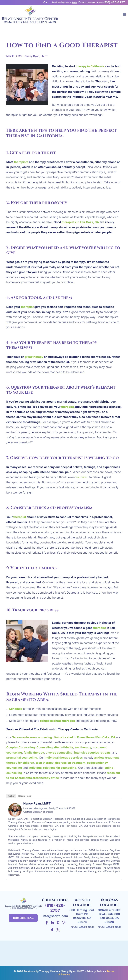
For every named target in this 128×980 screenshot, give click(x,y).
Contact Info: (55, 900)
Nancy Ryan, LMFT (37, 803)
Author (11, 796)
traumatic (82, 477)
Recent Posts (25, 796)
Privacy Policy (95, 971)
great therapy (34, 357)
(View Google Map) (82, 927)
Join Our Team (23, 918)
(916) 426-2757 (114, 2)
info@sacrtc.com (55, 916)
